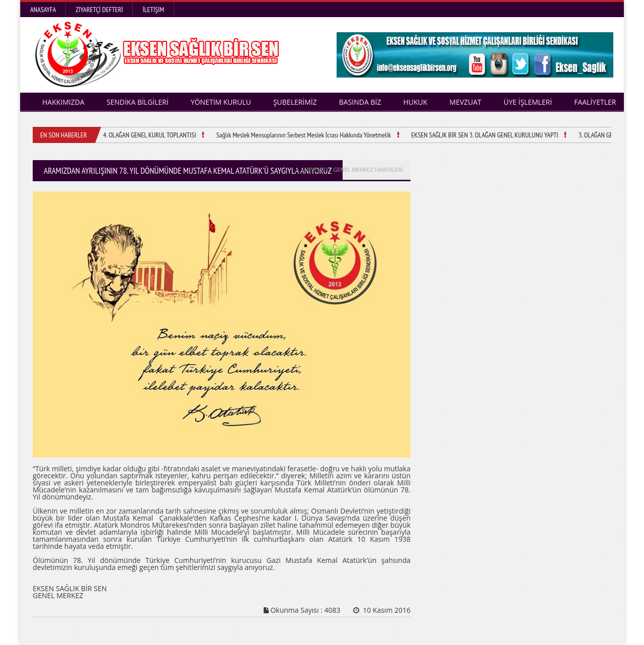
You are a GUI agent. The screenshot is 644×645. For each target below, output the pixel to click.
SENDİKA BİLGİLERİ (138, 102)
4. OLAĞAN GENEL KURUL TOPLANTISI (149, 135)
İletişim (153, 10)
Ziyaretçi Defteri (99, 10)
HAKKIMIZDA (63, 102)
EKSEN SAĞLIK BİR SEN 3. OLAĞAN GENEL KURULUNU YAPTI (484, 135)
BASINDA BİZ (360, 102)
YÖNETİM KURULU (221, 102)
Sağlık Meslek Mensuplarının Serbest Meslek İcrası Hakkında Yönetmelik (303, 135)
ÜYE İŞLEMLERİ (528, 102)
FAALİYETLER (595, 102)
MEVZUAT (465, 102)
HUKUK (415, 102)
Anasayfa (43, 10)
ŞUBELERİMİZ (295, 102)
